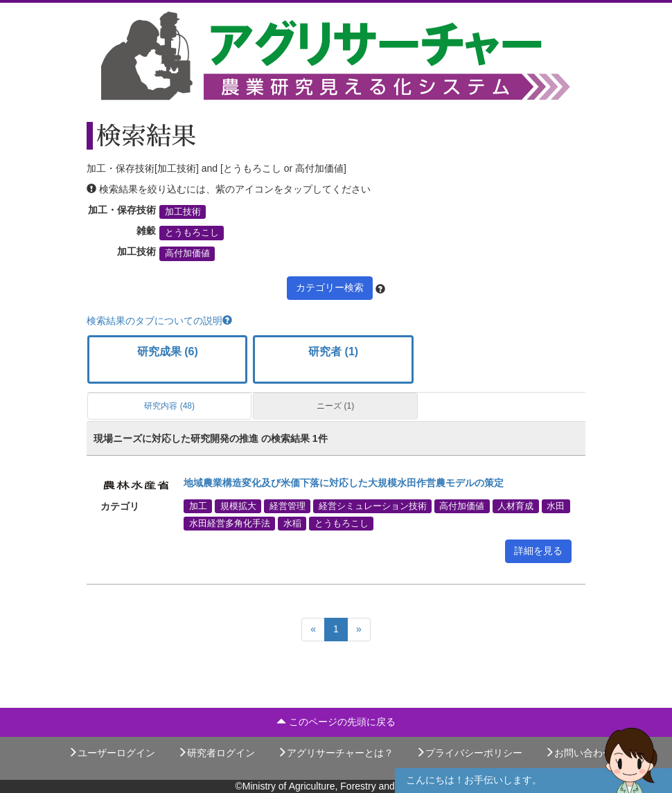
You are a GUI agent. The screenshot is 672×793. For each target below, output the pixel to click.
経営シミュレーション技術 (373, 506)
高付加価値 (187, 253)
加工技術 (183, 212)
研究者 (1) (333, 351)
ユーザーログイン (112, 753)
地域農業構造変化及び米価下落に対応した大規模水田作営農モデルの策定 (344, 483)
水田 (556, 506)
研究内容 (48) (169, 406)
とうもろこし (192, 233)
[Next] (359, 630)
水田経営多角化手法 (230, 523)
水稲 (292, 523)
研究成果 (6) (168, 351)
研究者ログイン (216, 753)
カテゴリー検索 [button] (330, 287)
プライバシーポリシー (469, 753)
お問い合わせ (578, 753)
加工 (198, 506)
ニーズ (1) (335, 406)
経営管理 (288, 506)
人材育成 (515, 506)
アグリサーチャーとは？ (335, 753)
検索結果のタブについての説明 (159, 321)
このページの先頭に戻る (336, 722)
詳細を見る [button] (538, 551)
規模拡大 (238, 506)
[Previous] (313, 630)
